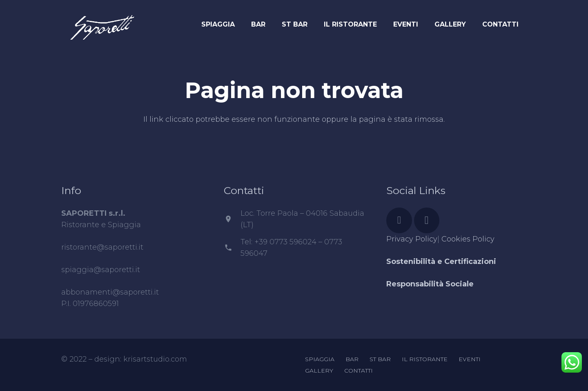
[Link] (102, 22)
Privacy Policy (412, 239)
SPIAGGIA (320, 359)
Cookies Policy (468, 239)
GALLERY (319, 371)
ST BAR (380, 359)
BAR (352, 359)
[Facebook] (399, 220)
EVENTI (470, 359)
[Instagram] (427, 220)
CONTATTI (359, 371)
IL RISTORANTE (425, 359)
